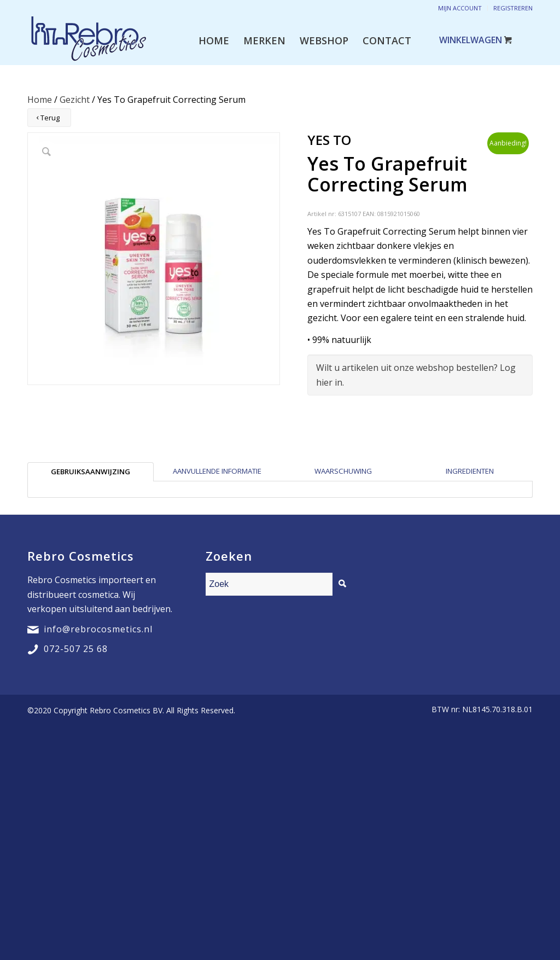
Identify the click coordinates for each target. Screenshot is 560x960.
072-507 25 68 (76, 649)
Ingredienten (470, 471)
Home (40, 100)
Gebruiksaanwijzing (91, 472)
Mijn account (460, 8)
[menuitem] (214, 40)
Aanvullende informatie (217, 471)
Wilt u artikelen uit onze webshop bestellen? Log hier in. (416, 375)
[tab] (91, 472)
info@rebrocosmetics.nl (98, 629)
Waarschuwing (343, 471)
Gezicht (75, 100)
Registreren (513, 8)
